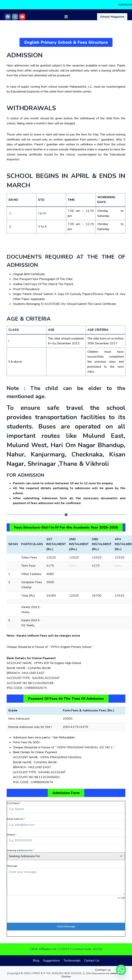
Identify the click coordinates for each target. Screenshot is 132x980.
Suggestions (51, 961)
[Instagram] (15, 16)
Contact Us (92, 961)
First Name (14, 803)
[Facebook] (8, 16)
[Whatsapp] (121, 970)
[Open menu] (66, 16)
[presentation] (66, 911)
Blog (36, 961)
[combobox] (66, 856)
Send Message (66, 926)
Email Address (16, 819)
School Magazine (112, 16)
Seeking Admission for (21, 850)
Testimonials (72, 961)
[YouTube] (22, 16)
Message (12, 866)
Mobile (12, 835)
